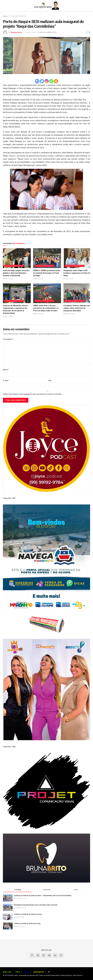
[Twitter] (42, 81)
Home (5, 16)
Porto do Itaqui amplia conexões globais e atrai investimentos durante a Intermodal (16, 273)
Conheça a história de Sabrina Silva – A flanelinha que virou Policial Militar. (43, 896)
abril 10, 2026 (38, 279)
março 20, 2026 (69, 314)
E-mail (6, 381)
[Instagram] (47, 81)
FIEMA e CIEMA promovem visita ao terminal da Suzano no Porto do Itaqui (47, 273)
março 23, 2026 (39, 314)
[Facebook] (37, 81)
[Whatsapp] (51, 81)
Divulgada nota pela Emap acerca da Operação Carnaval (36, 905)
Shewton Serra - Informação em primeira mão (23, 975)
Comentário (9, 339)
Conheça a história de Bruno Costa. (27, 923)
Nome (6, 370)
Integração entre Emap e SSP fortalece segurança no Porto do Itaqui (77, 273)
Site (50, 381)
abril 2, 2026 (8, 316)
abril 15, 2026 (8, 279)
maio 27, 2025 (31, 32)
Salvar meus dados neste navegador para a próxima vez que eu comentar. (33, 394)
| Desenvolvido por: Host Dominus (71, 975)
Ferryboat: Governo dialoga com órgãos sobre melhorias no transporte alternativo (77, 308)
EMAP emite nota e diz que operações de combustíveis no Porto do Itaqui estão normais (46, 308)
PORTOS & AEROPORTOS (17, 16)
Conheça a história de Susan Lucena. (28, 914)
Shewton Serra (16, 32)
